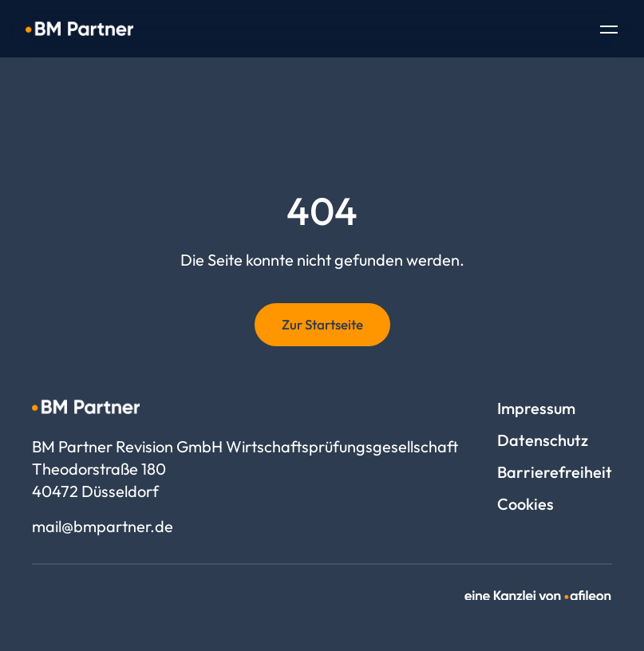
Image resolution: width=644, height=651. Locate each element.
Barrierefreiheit (555, 472)
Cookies (525, 504)
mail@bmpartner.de (103, 526)
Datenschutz (543, 440)
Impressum (536, 408)
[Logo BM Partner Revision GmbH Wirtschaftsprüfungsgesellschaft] (79, 29)
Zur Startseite (322, 324)
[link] (538, 596)
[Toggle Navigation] (609, 31)
